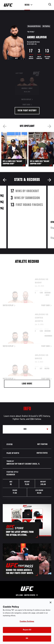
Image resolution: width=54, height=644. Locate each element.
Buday (38, 279)
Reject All (27, 634)
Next (49, 126)
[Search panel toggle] (50, 4)
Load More (27, 384)
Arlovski (40, 276)
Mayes (38, 355)
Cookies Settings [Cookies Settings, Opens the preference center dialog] (27, 626)
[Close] (51, 607)
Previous (5, 126)
